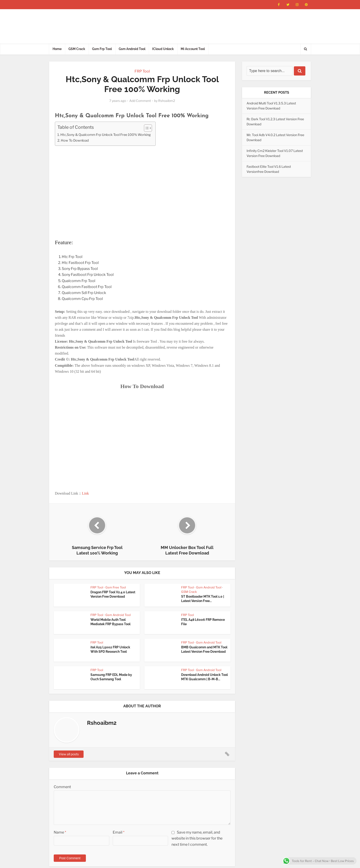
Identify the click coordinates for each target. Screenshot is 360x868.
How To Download (75, 140)
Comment (62, 787)
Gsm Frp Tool (102, 49)
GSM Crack (77, 49)
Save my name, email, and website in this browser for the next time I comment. (197, 838)
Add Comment (140, 101)
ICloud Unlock (163, 49)
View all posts (69, 754)
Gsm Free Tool (116, 587)
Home (57, 49)
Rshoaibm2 (167, 101)
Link (85, 493)
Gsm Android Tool (132, 49)
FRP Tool (142, 71)
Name (60, 832)
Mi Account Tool (193, 49)
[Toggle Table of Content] (146, 128)
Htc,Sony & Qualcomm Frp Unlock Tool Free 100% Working (106, 135)
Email (119, 832)
